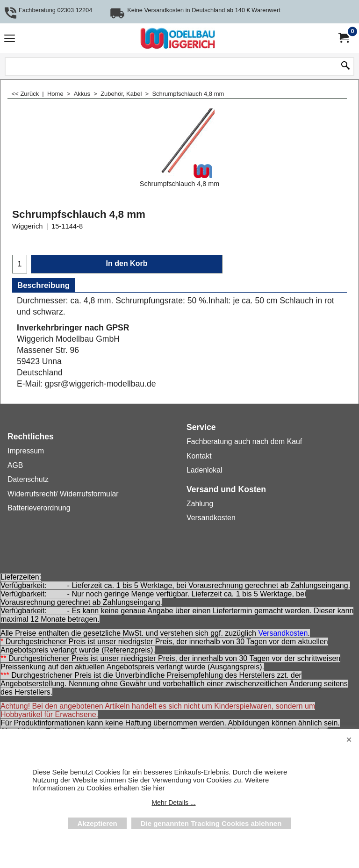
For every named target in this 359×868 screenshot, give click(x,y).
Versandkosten (283, 634)
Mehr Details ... (173, 803)
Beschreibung (43, 285)
